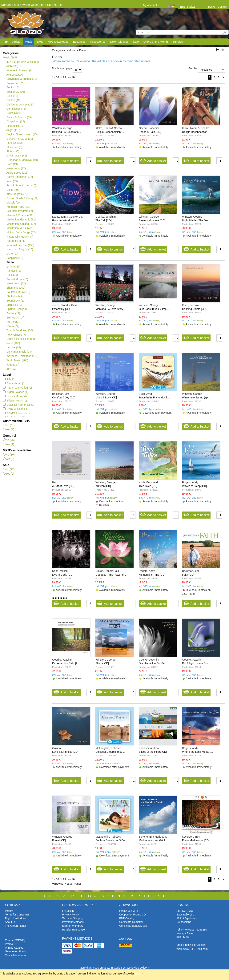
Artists (16, 42)
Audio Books (17, 173)
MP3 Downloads (58, 42)
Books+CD (16, 92)
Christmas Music (19, 352)
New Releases (119, 42)
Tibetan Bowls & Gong (22, 198)
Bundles (178, 42)
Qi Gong (13, 267)
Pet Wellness (16, 335)
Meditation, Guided (21, 224)
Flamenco (14, 147)
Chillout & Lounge (20, 105)
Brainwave (15, 83)
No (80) (9, 455)
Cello (12, 96)
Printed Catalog (14, 948)
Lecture (14, 347)
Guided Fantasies (20, 139)
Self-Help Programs (21, 211)
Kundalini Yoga (18, 207)
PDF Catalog (127, 918)
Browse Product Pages (68, 884)
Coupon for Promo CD (133, 915)
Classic (13, 203)
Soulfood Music (18, 292)
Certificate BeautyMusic (133, 926)
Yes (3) (9, 459)
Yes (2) (9, 429)
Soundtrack (16, 301)
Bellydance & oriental (22, 79)
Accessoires (98, 42)
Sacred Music (17, 279)
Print (222, 50)
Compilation (16, 109)
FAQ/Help (68, 911)
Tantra (13, 326)
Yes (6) (9, 474)
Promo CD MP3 (129, 911)
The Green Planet (16, 926)
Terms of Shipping (73, 918)
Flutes (13, 151)
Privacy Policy (70, 915)
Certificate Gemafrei (131, 922)
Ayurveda (15, 75)
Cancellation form (16, 955)
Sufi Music (15, 318)
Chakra (13, 100)
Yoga (13, 365)
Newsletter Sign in (16, 951)
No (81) (9, 425)
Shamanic (16, 288)
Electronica (16, 126)
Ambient (14, 66)
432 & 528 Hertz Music (23, 62)
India (12, 181)
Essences (79, 42)
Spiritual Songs (17, 309)
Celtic (12, 190)
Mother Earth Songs (21, 232)
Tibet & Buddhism (20, 330)
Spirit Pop (14, 305)
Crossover (15, 113)
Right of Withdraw (15, 918)
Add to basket (66, 160)
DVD (40, 42)
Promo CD (11, 944)
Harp (12, 164)
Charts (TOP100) (15, 940)
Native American (20, 177)
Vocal (13, 343)
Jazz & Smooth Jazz (21, 185)
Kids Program (17, 194)
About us (10, 922)
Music (29, 42)
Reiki (12, 275)
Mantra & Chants (20, 215)
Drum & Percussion (21, 339)
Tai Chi (12, 322)
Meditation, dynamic (21, 219)
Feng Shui (14, 143)
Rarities (14, 271)
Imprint (9, 911)
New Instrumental (20, 245)
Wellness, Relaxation (22, 356)
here (138, 974)
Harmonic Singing (20, 249)
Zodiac (13, 313)
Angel (13, 130)
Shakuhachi (15, 296)
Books (13, 87)
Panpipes (15, 258)
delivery (70, 144)
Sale (136, 42)
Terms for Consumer (17, 915)
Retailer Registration (74, 930)
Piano (10, 262)
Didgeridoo (16, 121)
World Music (17, 360)
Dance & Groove (19, 117)
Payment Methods (73, 922)
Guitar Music (17, 156)
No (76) (9, 440)
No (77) (9, 469)
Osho (12, 254)
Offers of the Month (156, 42)
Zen (11, 369)
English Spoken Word (22, 134)
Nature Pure (16, 241)
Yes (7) (9, 444)
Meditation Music (20, 228)
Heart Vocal (16, 168)
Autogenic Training (19, 70)
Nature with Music (20, 237)
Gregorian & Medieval (22, 160)
